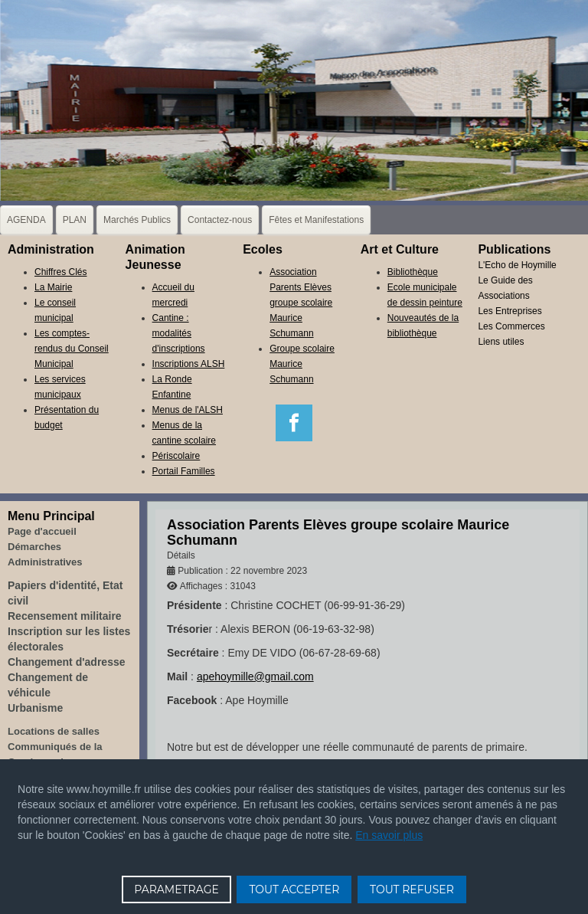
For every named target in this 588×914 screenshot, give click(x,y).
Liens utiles (501, 342)
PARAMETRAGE (176, 889)
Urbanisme (35, 708)
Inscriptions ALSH (189, 364)
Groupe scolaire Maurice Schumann (302, 364)
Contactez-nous (220, 220)
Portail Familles (184, 471)
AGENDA (26, 220)
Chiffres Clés (60, 272)
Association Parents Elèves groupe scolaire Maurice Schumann (301, 303)
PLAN (75, 220)
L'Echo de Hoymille (517, 265)
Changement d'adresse (67, 662)
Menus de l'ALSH (188, 410)
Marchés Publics (137, 220)
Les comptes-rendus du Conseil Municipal (72, 349)
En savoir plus (389, 835)
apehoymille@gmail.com (255, 676)
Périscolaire (176, 456)
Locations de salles (54, 731)
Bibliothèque (413, 272)
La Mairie (53, 287)
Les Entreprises (510, 311)
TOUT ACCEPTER (294, 889)
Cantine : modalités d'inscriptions (179, 333)
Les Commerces (511, 326)
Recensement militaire (65, 616)
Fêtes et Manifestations (316, 220)
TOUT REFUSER (412, 889)
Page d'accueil (42, 531)
